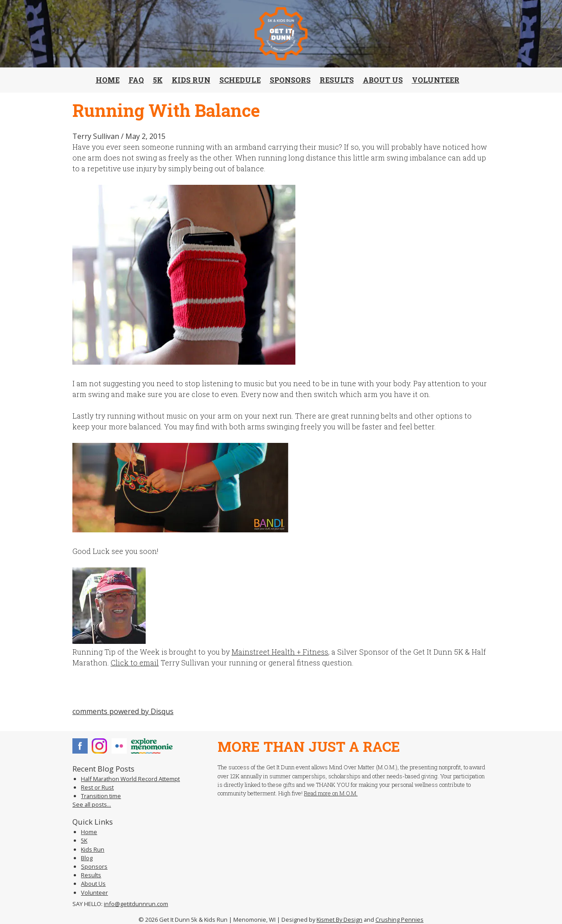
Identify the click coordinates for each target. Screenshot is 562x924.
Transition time (101, 796)
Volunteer (436, 80)
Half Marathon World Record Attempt (130, 779)
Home (108, 80)
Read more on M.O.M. (331, 793)
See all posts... (92, 804)
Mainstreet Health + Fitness (280, 652)
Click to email (135, 663)
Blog (87, 858)
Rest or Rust (97, 787)
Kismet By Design (339, 920)
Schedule (240, 80)
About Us (383, 80)
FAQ (136, 80)
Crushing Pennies (399, 920)
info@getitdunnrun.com (136, 904)
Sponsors (290, 80)
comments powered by (123, 711)
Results (337, 80)
